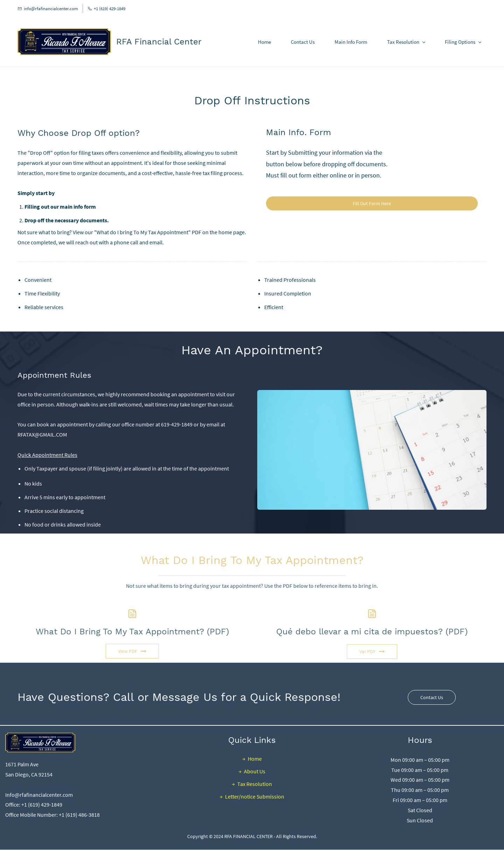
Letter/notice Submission (255, 796)
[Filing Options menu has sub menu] (463, 42)
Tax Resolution (255, 784)
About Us (255, 771)
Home (255, 759)
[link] (372, 395)
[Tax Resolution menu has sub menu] (406, 42)
